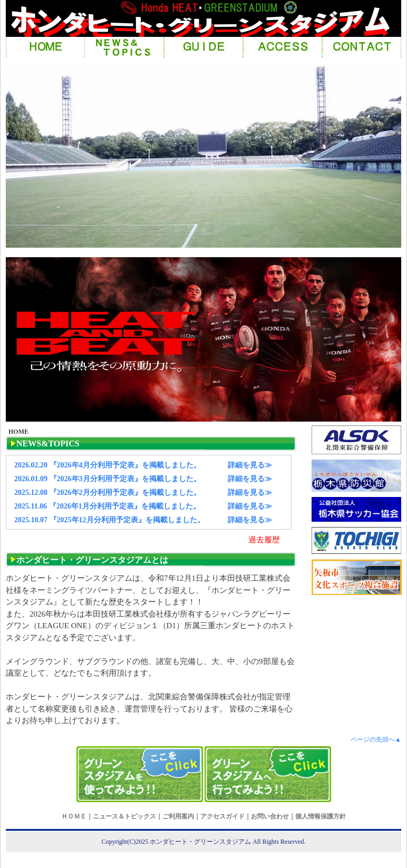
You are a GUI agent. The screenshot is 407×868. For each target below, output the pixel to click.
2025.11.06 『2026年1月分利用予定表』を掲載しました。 (107, 506)
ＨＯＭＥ (74, 816)
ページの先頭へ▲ (376, 739)
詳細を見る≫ (250, 465)
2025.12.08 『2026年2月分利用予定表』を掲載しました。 (108, 492)
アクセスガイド (222, 816)
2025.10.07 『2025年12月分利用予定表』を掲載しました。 (109, 520)
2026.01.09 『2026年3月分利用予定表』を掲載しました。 (108, 479)
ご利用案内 (178, 816)
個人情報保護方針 (321, 816)
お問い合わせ (270, 816)
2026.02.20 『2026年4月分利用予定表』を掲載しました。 (108, 465)
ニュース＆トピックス (124, 816)
